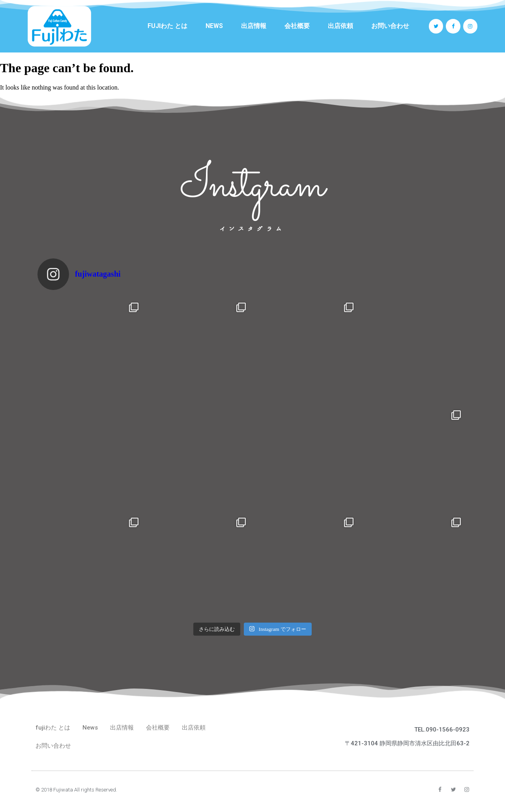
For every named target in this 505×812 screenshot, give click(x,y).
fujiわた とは (167, 26)
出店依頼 (340, 26)
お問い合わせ (390, 26)
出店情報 (254, 26)
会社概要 (297, 26)
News (214, 26)
